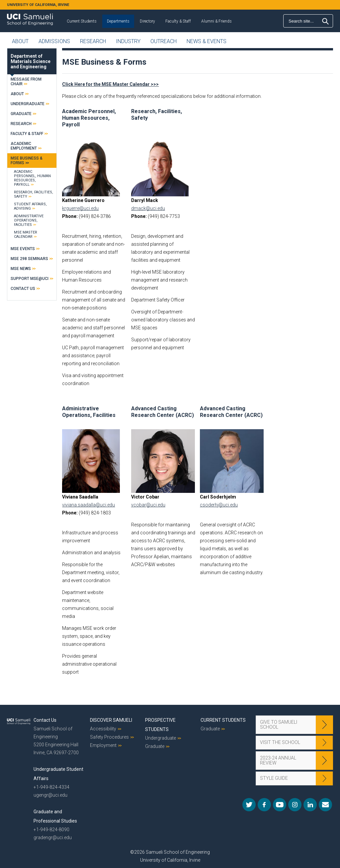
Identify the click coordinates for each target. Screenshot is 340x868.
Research (93, 41)
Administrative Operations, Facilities (89, 412)
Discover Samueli (111, 720)
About (20, 41)
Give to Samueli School (279, 725)
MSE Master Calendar (26, 234)
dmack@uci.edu (148, 208)
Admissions (54, 41)
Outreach (164, 41)
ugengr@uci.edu (50, 795)
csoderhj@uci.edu (219, 505)
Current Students (82, 21)
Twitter (249, 805)
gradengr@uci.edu (53, 837)
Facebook (264, 805)
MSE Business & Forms (27, 161)
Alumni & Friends (216, 21)
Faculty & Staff (178, 21)
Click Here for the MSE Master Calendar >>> (110, 84)
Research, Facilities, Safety (34, 194)
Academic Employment (24, 146)
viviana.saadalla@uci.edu (88, 505)
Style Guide (274, 778)
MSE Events (23, 249)
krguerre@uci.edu (80, 208)
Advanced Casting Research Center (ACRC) (163, 412)
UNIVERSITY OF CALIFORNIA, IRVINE (38, 5)
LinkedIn (310, 805)
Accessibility (103, 729)
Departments (118, 21)
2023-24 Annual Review (278, 760)
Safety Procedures (109, 737)
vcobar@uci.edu (148, 505)
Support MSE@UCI (30, 279)
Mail (325, 805)
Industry (128, 41)
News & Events (207, 41)
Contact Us (23, 289)
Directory (147, 21)
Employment (103, 745)
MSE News (21, 269)
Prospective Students (160, 725)
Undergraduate (28, 104)
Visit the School (280, 742)
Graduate (21, 114)
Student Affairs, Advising (30, 206)
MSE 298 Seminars (29, 259)
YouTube (280, 805)
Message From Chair (26, 82)
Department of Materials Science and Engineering (31, 61)
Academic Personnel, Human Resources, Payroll (89, 118)
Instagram (295, 805)
